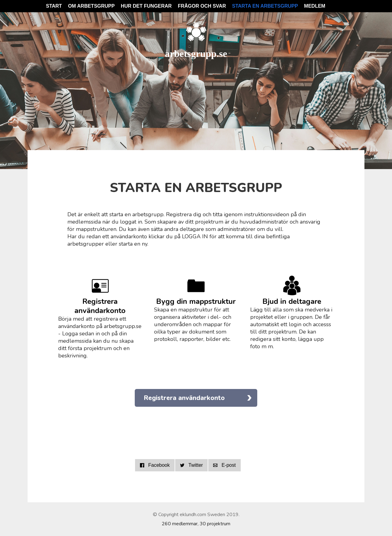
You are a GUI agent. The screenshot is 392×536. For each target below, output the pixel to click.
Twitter (191, 465)
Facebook (155, 465)
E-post (224, 465)
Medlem (315, 6)
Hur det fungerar (146, 6)
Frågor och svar (202, 6)
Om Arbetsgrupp (91, 6)
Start (54, 6)
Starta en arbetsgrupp (265, 6)
